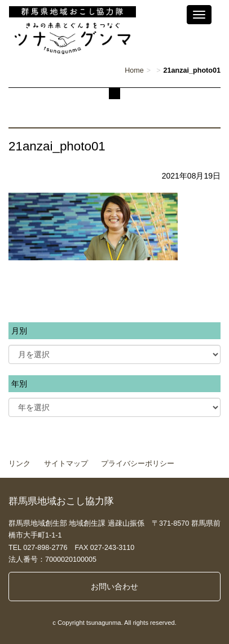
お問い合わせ (114, 587)
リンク (19, 464)
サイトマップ (66, 464)
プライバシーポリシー (138, 464)
